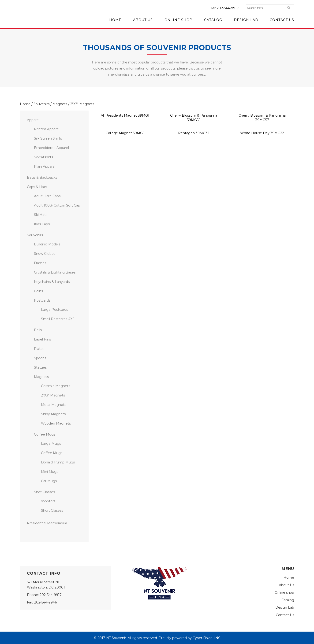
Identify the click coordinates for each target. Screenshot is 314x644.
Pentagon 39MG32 (194, 133)
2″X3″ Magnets (53, 395)
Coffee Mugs (45, 434)
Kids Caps (42, 224)
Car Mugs (49, 481)
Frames (40, 263)
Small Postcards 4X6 (58, 319)
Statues (40, 367)
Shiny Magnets (53, 414)
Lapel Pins (42, 339)
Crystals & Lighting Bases (55, 272)
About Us (286, 585)
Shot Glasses (44, 492)
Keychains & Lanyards (52, 282)
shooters (48, 501)
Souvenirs (41, 104)
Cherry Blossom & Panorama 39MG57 (262, 118)
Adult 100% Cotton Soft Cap (57, 205)
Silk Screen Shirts (48, 138)
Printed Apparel (47, 129)
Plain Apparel (45, 167)
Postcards (42, 300)
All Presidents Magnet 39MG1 (125, 115)
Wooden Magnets (56, 423)
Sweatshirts (43, 157)
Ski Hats (41, 215)
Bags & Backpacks (42, 178)
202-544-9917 (228, 8)
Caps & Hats (37, 187)
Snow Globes (45, 254)
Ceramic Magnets (56, 386)
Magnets (60, 104)
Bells (38, 330)
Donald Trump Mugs (58, 462)
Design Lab (285, 607)
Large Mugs (51, 444)
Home (25, 104)
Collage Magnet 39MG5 (125, 133)
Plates (39, 349)
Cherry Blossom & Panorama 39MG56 (194, 118)
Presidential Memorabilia (47, 523)
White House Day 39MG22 (262, 133)
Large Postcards (54, 310)
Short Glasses (52, 511)
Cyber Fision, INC (207, 638)
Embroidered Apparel (51, 148)
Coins (38, 291)
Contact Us (285, 615)
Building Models (47, 244)
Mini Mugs (50, 472)
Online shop (284, 592)
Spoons (40, 358)
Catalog (288, 600)
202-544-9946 (45, 602)
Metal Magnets (54, 405)
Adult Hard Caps (47, 196)
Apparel (33, 120)
